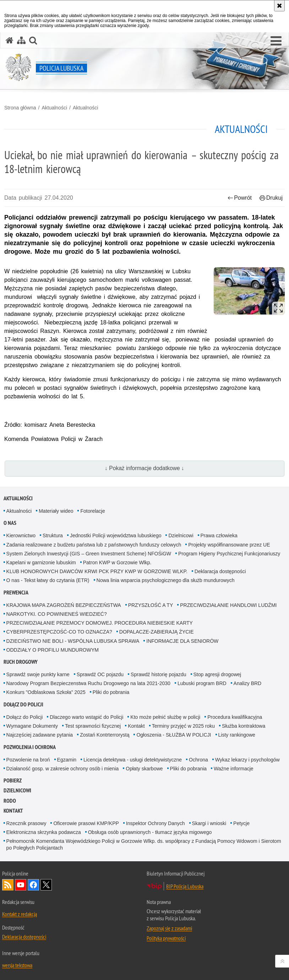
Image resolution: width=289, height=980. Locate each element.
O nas (10, 523)
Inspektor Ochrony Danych (156, 823)
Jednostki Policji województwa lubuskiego (116, 535)
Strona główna (20, 108)
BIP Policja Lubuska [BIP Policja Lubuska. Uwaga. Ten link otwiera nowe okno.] (185, 886)
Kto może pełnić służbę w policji (165, 717)
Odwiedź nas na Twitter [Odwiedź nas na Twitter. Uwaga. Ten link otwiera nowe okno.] (46, 885)
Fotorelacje (92, 511)
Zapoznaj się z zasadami (169, 928)
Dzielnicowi (181, 535)
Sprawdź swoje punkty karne (38, 674)
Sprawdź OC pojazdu (100, 674)
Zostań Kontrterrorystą (105, 735)
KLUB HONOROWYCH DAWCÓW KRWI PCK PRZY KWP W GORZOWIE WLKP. (97, 571)
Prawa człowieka (219, 535)
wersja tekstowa (17, 965)
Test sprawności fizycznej (93, 726)
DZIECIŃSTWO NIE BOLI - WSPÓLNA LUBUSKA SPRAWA (73, 641)
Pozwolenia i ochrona (30, 747)
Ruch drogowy (21, 662)
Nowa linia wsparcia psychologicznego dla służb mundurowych (166, 580)
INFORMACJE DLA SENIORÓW (182, 641)
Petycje (241, 823)
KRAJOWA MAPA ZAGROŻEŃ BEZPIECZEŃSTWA (64, 605)
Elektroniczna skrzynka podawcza (44, 832)
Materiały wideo (56, 511)
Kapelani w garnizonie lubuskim (41, 562)
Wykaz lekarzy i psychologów (247, 760)
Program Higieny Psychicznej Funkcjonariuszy (229, 554)
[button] (276, 41)
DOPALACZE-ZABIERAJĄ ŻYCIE (157, 632)
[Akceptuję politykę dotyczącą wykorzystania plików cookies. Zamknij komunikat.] (279, 6)
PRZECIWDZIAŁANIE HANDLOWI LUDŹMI (228, 605)
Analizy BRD (248, 683)
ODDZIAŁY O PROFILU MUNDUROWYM (53, 650)
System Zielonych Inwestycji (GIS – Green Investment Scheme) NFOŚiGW (89, 554)
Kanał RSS (8, 885)
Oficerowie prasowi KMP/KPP (86, 823)
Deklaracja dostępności (220, 571)
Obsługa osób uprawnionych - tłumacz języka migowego (150, 832)
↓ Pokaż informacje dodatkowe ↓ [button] (144, 468)
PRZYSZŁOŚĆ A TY (151, 605)
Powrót (240, 198)
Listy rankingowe (237, 735)
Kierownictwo (21, 535)
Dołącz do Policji (23, 704)
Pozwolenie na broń (28, 760)
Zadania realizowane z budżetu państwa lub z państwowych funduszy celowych (94, 545)
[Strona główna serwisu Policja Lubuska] (10, 40)
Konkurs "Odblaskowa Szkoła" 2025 (46, 692)
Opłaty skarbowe (144, 769)
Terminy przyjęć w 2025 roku (183, 726)
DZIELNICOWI (17, 790)
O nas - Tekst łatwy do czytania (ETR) (48, 580)
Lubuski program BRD (202, 683)
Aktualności (54, 108)
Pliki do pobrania (111, 692)
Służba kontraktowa (244, 726)
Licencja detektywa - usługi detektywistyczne (133, 760)
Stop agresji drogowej (217, 674)
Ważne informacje (234, 769)
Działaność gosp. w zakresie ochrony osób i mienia (63, 769)
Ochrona (198, 760)
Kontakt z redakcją (20, 914)
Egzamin (67, 760)
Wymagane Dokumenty (32, 726)
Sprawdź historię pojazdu (158, 674)
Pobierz (13, 780)
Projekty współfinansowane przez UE (229, 545)
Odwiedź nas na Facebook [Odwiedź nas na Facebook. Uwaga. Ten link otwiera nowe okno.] (33, 885)
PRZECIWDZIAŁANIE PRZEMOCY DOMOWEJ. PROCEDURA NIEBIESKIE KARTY (100, 623)
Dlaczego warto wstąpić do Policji (86, 717)
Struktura (53, 535)
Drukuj (271, 198)
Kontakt (136, 726)
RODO (10, 801)
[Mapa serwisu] (21, 40)
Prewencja (16, 593)
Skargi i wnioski (209, 823)
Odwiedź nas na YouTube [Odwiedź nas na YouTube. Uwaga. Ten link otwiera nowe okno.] (21, 885)
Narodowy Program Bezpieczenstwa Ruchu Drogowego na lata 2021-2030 (88, 683)
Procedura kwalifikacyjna (235, 717)
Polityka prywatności (166, 938)
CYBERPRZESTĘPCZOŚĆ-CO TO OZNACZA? (59, 632)
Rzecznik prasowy (26, 823)
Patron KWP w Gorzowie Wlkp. (117, 562)
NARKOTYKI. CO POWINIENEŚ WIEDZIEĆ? (57, 614)
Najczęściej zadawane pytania (40, 735)
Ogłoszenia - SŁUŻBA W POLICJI (174, 735)
